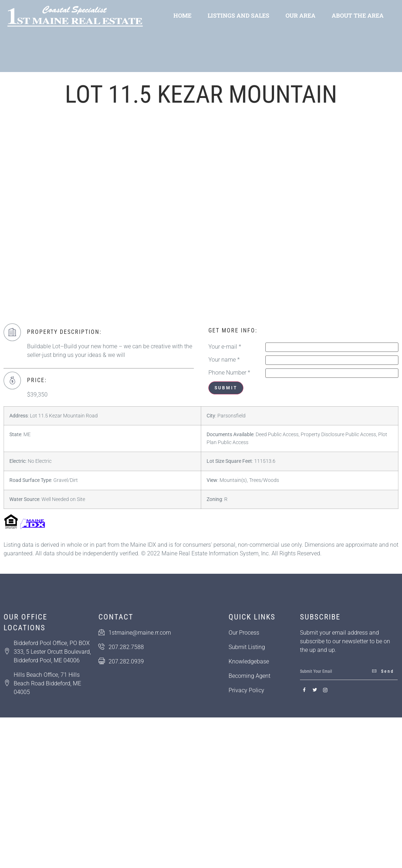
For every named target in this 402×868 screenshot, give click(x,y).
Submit (226, 388)
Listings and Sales (238, 15)
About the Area (358, 15)
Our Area (301, 15)
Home (182, 15)
